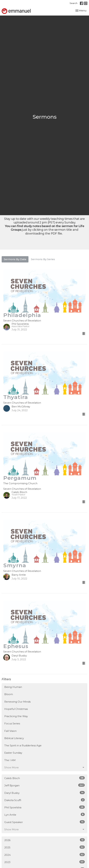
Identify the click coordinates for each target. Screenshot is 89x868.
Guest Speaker (44, 822)
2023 (44, 862)
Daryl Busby (44, 793)
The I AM (10, 760)
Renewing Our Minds (17, 702)
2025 (44, 847)
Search (74, 3)
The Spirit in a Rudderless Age (23, 745)
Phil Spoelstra (44, 807)
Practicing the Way (16, 716)
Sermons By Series (43, 259)
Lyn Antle (44, 815)
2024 (44, 855)
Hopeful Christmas (16, 709)
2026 (44, 840)
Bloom (9, 694)
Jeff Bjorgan (44, 785)
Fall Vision (10, 731)
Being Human (13, 687)
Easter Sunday (13, 753)
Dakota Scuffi (44, 800)
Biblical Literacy (14, 738)
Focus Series (12, 723)
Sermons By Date (15, 259)
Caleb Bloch (44, 778)
